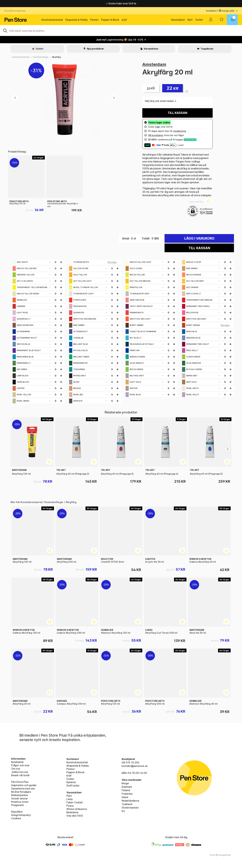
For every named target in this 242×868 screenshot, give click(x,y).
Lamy (70, 799)
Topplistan (207, 49)
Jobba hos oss (20, 772)
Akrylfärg (56, 57)
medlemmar (180, 131)
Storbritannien (130, 808)
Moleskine (72, 812)
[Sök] (121, 30)
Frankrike (127, 794)
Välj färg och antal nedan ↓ (161, 101)
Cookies (16, 818)
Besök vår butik (20, 775)
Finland (126, 790)
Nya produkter (95, 49)
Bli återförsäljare (21, 792)
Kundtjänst (211, 11)
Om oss (16, 769)
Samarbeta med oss (23, 789)
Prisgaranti (18, 805)
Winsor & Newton (77, 809)
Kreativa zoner (20, 802)
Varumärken (178, 20)
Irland (125, 797)
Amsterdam (154, 64)
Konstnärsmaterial (52, 20)
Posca (70, 806)
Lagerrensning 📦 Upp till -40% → (121, 40)
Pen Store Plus (20, 782)
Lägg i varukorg (199, 238)
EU (123, 811)
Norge (125, 783)
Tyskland (127, 804)
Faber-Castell (74, 802)
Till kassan (177, 113)
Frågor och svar (20, 765)
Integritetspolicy (21, 815)
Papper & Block (110, 20)
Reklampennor (20, 795)
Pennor (94, 20)
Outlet (199, 20)
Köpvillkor (17, 812)
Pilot (69, 796)
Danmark (127, 787)
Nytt (190, 20)
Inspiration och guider (24, 785)
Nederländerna (130, 801)
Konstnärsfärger (41, 57)
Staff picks (73, 786)
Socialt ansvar (19, 798)
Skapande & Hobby (77, 20)
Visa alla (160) (75, 816)
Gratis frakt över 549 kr (121, 3)
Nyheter (71, 782)
